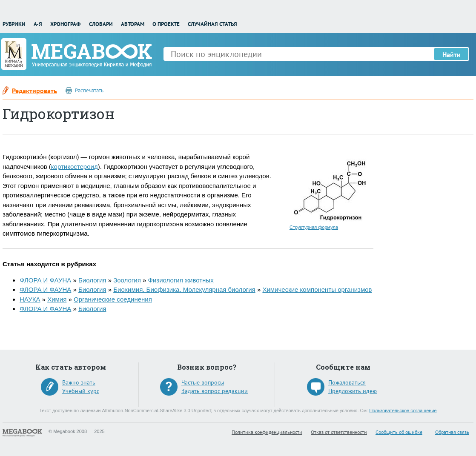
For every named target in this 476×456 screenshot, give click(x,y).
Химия (57, 299)
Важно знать (79, 382)
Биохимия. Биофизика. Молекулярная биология (184, 289)
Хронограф (65, 24)
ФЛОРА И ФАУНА (45, 280)
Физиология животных (181, 280)
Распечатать (89, 90)
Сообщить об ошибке (399, 432)
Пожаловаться (347, 382)
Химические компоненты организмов (317, 289)
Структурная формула (314, 227)
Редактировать (34, 91)
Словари (101, 24)
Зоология (127, 280)
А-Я (38, 24)
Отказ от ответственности (339, 432)
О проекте (166, 24)
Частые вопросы (203, 382)
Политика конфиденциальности (267, 432)
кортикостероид (75, 167)
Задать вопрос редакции (215, 391)
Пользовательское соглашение (403, 410)
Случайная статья (212, 24)
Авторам (133, 24)
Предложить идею (353, 391)
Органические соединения (113, 299)
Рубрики (14, 24)
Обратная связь (452, 432)
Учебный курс (81, 391)
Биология (92, 280)
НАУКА (30, 299)
